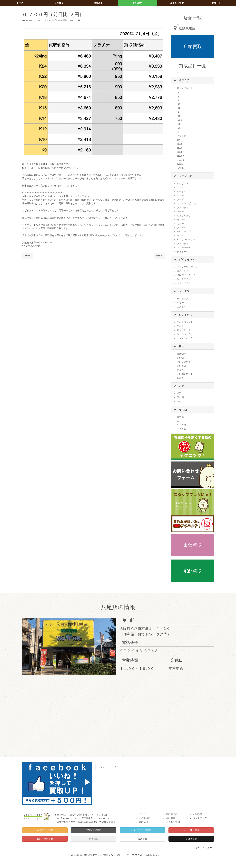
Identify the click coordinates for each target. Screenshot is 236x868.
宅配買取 (193, 571)
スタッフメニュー (203, 848)
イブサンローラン (186, 240)
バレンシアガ (184, 231)
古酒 (182, 386)
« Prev (28, 256)
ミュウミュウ (184, 216)
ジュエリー (186, 291)
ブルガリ (181, 228)
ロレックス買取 (45, 839)
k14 (179, 112)
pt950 (180, 152)
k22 (179, 124)
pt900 (180, 148)
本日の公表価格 (60, 20)
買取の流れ (172, 814)
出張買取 (193, 545)
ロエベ (180, 236)
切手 (182, 346)
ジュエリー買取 (191, 830)
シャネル (181, 192)
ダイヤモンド (187, 259)
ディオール (183, 252)
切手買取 (94, 839)
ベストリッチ (108, 767)
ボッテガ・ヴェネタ (187, 203)
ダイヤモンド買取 (142, 830)
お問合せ (198, 814)
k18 (179, 116)
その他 (183, 409)
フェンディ (183, 208)
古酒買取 (142, 839)
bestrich (74, 20)
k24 (179, 132)
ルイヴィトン (184, 184)
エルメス (181, 187)
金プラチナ (186, 80)
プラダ (180, 200)
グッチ (180, 195)
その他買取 (191, 839)
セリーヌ (181, 220)
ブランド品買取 (94, 830)
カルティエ (183, 224)
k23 (179, 128)
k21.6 (180, 120)
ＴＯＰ (142, 814)
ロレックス (186, 315)
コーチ (180, 212)
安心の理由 (145, 818)
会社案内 (171, 818)
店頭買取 (193, 47)
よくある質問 (173, 822)
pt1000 (180, 156)
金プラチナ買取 (45, 830)
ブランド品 (186, 176)
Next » (159, 256)
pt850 (180, 144)
